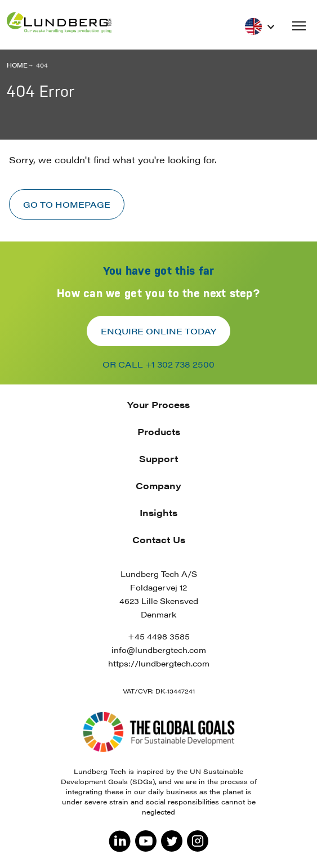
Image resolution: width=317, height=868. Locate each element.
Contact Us (159, 540)
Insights (158, 513)
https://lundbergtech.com (159, 663)
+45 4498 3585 (159, 636)
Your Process (158, 404)
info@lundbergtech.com (159, 650)
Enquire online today (158, 331)
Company (158, 486)
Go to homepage (67, 204)
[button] (299, 26)
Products (159, 431)
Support (158, 458)
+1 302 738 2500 (180, 364)
